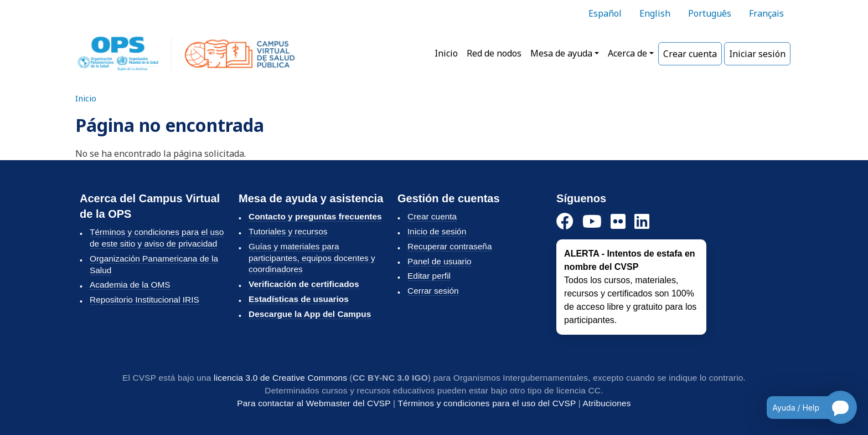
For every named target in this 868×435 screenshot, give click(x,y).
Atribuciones (607, 403)
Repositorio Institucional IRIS (144, 300)
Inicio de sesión (437, 231)
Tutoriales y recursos (288, 231)
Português (710, 13)
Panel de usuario (440, 261)
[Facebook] (565, 222)
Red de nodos (494, 53)
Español (605, 13)
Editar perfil (429, 276)
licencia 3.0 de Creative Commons (280, 378)
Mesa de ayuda (561, 53)
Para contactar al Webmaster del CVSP (314, 403)
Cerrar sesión (433, 291)
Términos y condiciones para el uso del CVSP (487, 403)
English (655, 13)
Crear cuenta (690, 54)
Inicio (446, 53)
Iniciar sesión (757, 54)
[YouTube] (592, 222)
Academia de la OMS (130, 285)
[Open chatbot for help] (804, 407)
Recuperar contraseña (449, 246)
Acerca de (627, 53)
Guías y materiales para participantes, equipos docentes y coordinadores (312, 258)
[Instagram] (618, 222)
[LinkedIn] (642, 222)
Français (766, 13)
